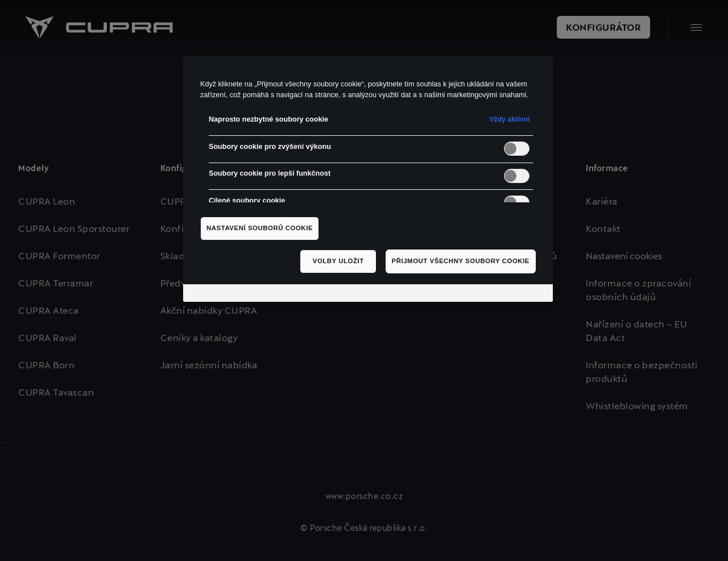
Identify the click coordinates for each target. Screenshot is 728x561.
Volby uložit (338, 261)
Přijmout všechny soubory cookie (461, 261)
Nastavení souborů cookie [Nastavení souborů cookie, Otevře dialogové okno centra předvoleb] (260, 228)
